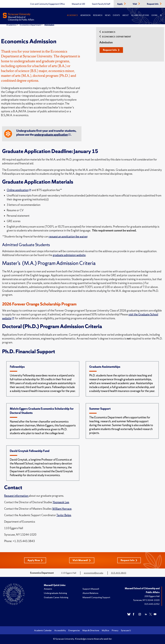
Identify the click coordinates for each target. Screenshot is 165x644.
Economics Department (31, 25)
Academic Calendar (43, 630)
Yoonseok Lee (61, 502)
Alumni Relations (140, 15)
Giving (154, 15)
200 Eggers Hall (152, 596)
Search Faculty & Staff (101, 4)
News (108, 15)
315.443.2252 (152, 604)
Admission (85, 15)
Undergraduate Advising (55, 593)
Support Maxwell (91, 589)
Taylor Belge (64, 515)
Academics (72, 15)
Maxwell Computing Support (96, 597)
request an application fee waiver (68, 236)
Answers (48, 589)
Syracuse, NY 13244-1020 (146, 600)
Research (98, 15)
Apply (120, 4)
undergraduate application (51, 135)
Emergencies (74, 630)
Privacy (115, 630)
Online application (18, 190)
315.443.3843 (119, 573)
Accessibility (60, 630)
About (126, 15)
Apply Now (35, 560)
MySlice (105, 630)
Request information (16, 496)
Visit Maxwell (82, 560)
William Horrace (62, 509)
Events (116, 15)
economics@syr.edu (94, 573)
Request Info (153, 4)
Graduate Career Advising (56, 597)
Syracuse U (126, 630)
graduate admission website (69, 255)
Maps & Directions (91, 630)
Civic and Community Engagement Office (47, 4)
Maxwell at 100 (78, 4)
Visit (135, 4)
